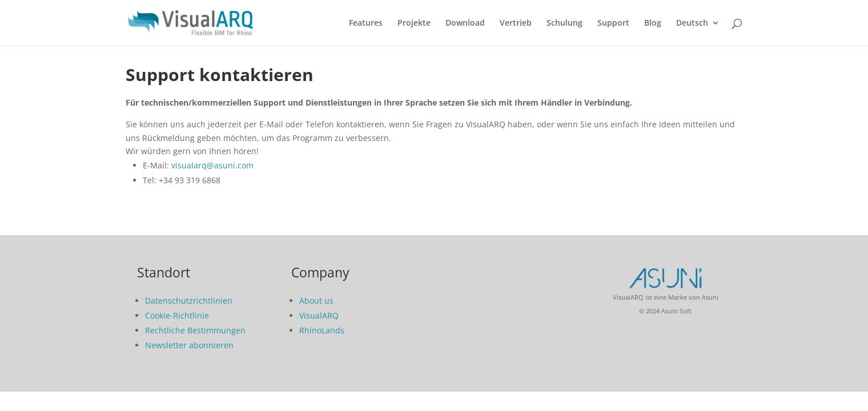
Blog (653, 23)
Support (613, 23)
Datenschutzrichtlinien (189, 301)
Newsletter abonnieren (189, 345)
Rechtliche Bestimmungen (195, 330)
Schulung (564, 23)
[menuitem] (698, 32)
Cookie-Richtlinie (177, 315)
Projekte (414, 23)
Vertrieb (516, 23)
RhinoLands (322, 330)
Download (465, 23)
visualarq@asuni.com (212, 165)
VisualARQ (319, 315)
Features (366, 23)
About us (316, 301)
